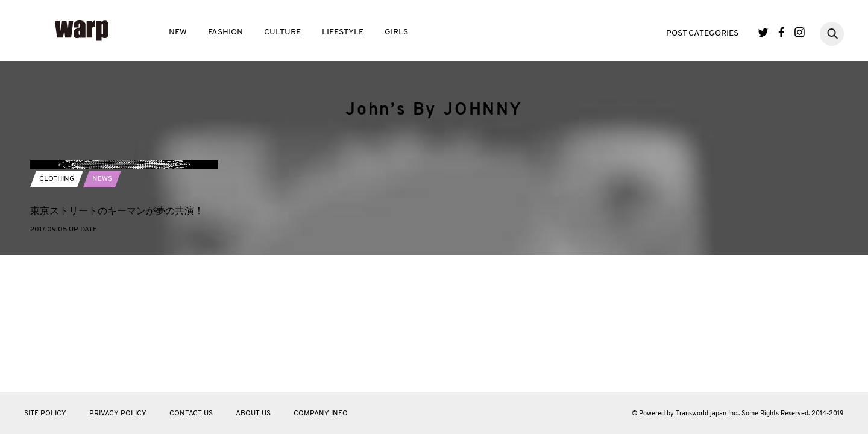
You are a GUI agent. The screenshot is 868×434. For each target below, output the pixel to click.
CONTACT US (191, 414)
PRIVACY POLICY (118, 414)
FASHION (225, 32)
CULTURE (282, 32)
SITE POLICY (45, 414)
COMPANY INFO (321, 414)
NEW (178, 32)
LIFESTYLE (343, 32)
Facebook (782, 32)
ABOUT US (253, 414)
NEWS (102, 306)
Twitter (763, 32)
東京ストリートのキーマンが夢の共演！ (117, 338)
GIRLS (396, 32)
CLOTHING (57, 306)
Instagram (800, 32)
